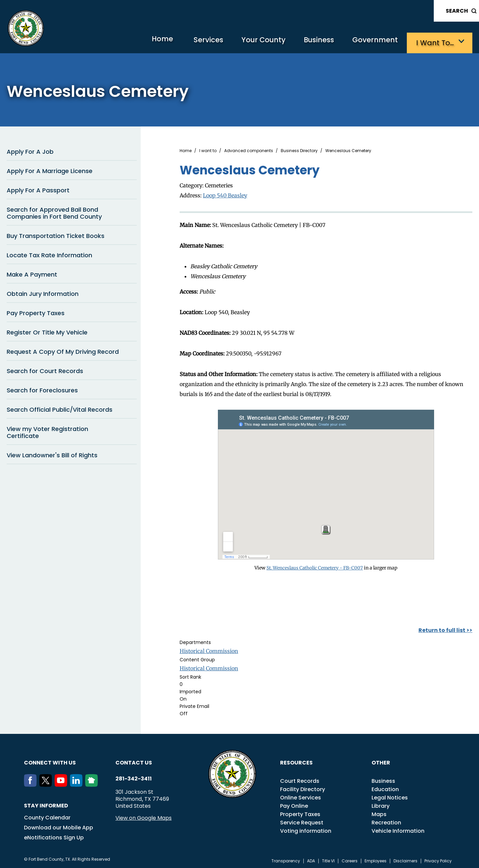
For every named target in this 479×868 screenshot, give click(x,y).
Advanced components (249, 149)
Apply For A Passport (38, 189)
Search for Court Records (45, 370)
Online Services (301, 796)
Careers (350, 859)
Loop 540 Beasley (225, 194)
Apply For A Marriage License (50, 170)
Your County (253, 42)
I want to (208, 149)
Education (385, 788)
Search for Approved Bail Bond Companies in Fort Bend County (54, 212)
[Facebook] (32, 783)
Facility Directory (303, 788)
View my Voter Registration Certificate (47, 431)
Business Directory (299, 149)
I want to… (436, 42)
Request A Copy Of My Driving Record (63, 350)
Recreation (386, 821)
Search (457, 11)
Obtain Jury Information (43, 292)
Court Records (300, 779)
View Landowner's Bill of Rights (52, 454)
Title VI (328, 859)
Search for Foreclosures (42, 389)
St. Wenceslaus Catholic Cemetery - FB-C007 (315, 566)
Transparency (286, 859)
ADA (311, 859)
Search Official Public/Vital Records (60, 408)
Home (145, 41)
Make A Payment (32, 273)
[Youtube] (62, 783)
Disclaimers (405, 859)
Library (381, 804)
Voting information (306, 829)
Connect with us (50, 761)
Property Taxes (300, 813)
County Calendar (47, 816)
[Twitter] (47, 783)
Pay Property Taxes (36, 312)
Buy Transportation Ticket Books (56, 234)
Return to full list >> (445, 629)
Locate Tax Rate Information (49, 254)
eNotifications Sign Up (54, 836)
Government (373, 42)
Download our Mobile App (59, 826)
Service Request (302, 821)
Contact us (134, 761)
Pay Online (294, 804)
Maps (379, 813)
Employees (376, 859)
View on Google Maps (144, 816)
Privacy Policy (438, 859)
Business (313, 42)
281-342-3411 (134, 777)
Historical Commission (209, 649)
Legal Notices (390, 796)
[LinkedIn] (78, 783)
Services (194, 42)
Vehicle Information (398, 829)
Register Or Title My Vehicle (47, 331)
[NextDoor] (93, 783)
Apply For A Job (30, 150)
